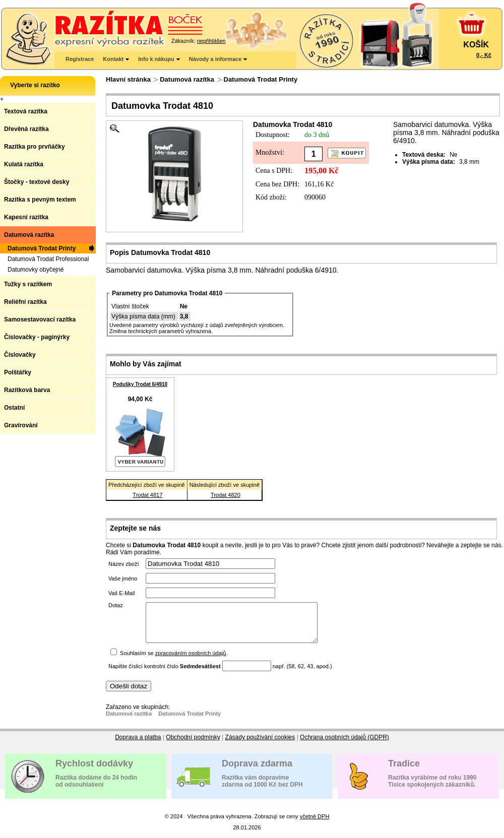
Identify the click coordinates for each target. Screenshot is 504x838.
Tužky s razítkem (28, 284)
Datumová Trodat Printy (261, 79)
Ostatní (14, 408)
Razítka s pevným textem (40, 200)
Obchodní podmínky (193, 745)
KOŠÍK (476, 45)
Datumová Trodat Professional (48, 259)
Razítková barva (27, 390)
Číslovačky (20, 355)
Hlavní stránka (128, 79)
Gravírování (21, 425)
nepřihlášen (211, 41)
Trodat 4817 (147, 495)
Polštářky (18, 372)
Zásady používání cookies (260, 745)
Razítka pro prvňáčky (35, 147)
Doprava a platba (138, 745)
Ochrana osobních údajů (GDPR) (344, 745)
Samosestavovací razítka (40, 319)
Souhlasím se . (174, 661)
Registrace (80, 59)
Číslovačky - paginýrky (37, 337)
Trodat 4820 (226, 495)
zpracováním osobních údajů (191, 661)
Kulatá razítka (24, 164)
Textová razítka (26, 111)
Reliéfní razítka (25, 302)
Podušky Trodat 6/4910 (140, 384)
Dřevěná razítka (26, 129)
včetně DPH (315, 824)
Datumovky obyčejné (36, 270)
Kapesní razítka (26, 217)
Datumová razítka (187, 79)
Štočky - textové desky (37, 182)
